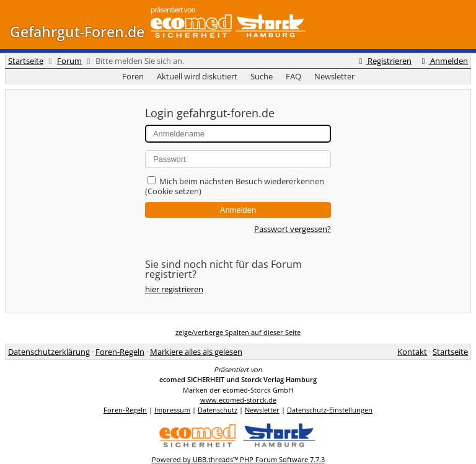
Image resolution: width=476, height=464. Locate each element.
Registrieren (384, 61)
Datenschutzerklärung (49, 352)
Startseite (26, 61)
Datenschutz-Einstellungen (330, 410)
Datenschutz (218, 410)
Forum (69, 61)
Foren (133, 76)
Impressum (172, 410)
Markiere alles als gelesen (196, 352)
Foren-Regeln (120, 352)
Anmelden (443, 61)
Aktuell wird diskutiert (197, 76)
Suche (262, 76)
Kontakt (412, 352)
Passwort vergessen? (293, 229)
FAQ (293, 76)
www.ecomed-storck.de (238, 400)
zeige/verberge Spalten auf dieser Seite (238, 332)
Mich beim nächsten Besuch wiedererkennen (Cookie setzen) (235, 186)
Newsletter (334, 76)
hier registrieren (174, 289)
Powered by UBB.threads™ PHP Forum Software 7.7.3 (238, 459)
